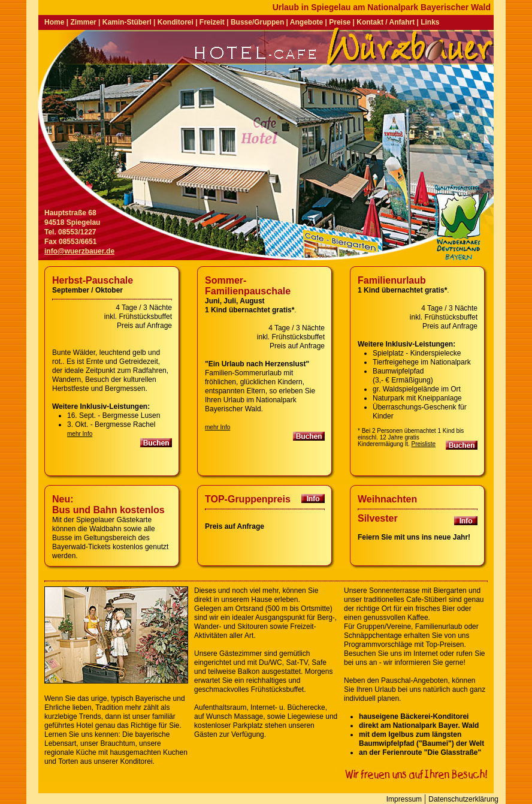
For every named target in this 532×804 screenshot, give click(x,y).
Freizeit (212, 22)
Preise (340, 22)
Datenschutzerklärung (463, 799)
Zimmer (83, 22)
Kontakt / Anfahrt (386, 22)
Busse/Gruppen (257, 22)
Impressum (404, 799)
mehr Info (80, 434)
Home (54, 22)
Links (430, 22)
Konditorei (176, 22)
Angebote (306, 22)
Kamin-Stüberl (127, 22)
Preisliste (424, 444)
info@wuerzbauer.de (79, 251)
